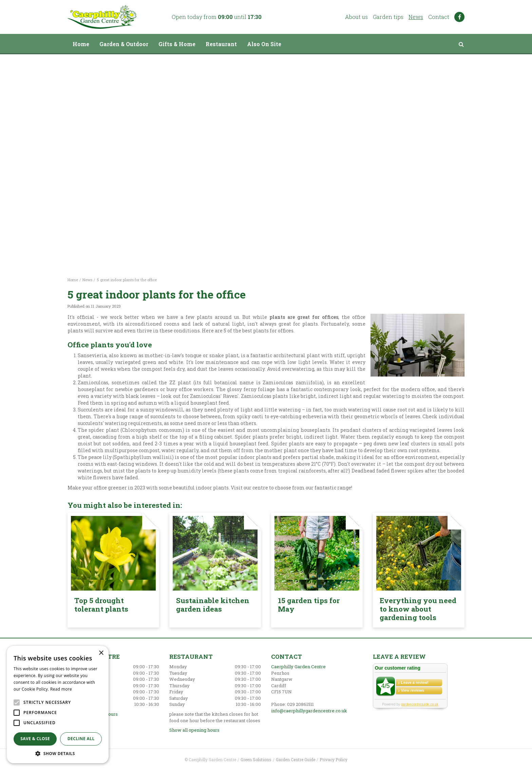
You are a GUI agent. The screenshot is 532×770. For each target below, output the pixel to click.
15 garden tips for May (309, 605)
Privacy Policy (334, 759)
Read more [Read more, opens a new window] (61, 689)
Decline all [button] (81, 739)
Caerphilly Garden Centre (298, 667)
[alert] (58, 705)
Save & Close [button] (35, 739)
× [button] (101, 653)
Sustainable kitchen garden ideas (213, 605)
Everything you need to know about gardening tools (418, 609)
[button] (58, 753)
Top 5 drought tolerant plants (101, 605)
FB (459, 17)
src (461, 44)
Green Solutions (256, 759)
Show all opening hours (194, 730)
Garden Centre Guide (296, 759)
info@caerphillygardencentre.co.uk (309, 711)
